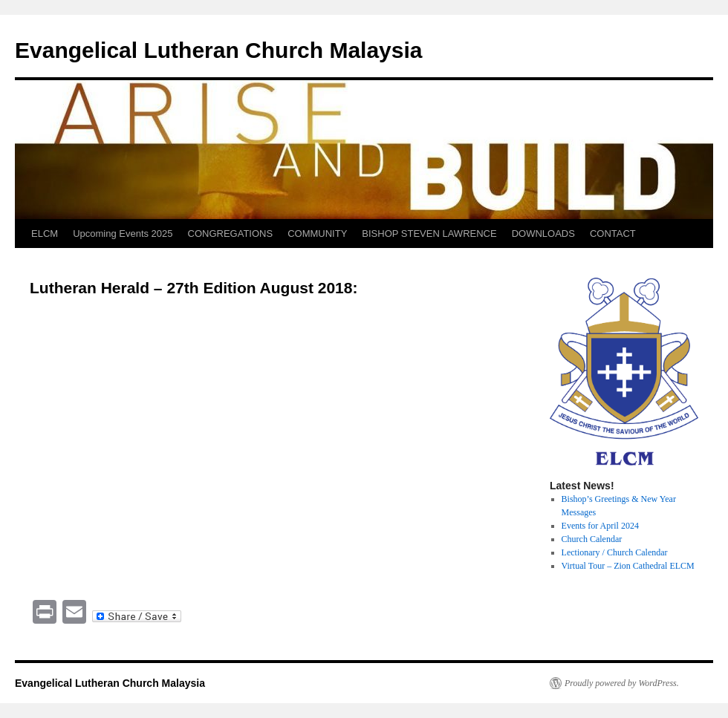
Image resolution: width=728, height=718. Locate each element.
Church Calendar (592, 539)
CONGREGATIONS (231, 234)
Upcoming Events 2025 (123, 234)
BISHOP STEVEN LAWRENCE (429, 234)
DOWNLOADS (543, 234)
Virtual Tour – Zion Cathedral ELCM (628, 566)
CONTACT (613, 234)
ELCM (45, 234)
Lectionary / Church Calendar (615, 552)
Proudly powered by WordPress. (622, 683)
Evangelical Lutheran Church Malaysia (219, 50)
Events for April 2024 (600, 526)
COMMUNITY (317, 234)
